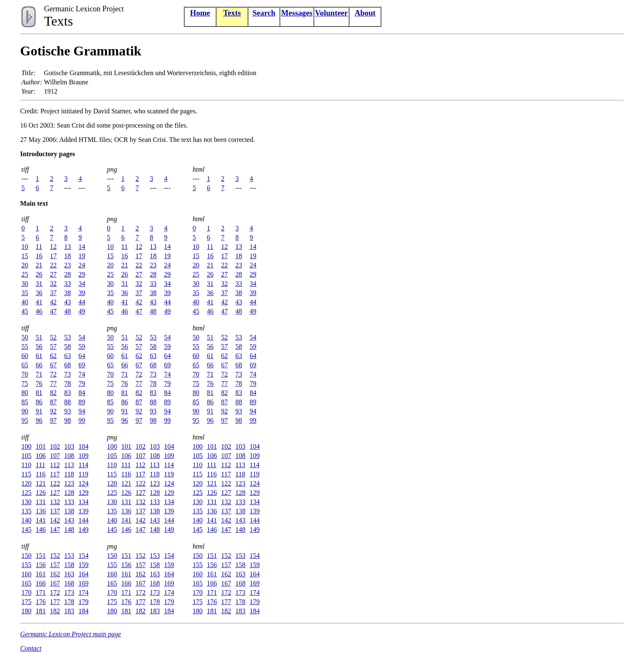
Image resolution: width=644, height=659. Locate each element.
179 (83, 602)
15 (25, 256)
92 (53, 411)
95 (25, 420)
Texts (232, 13)
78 (68, 383)
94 (82, 411)
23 (68, 265)
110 (26, 465)
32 (53, 284)
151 (41, 556)
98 (68, 420)
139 (83, 511)
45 (25, 311)
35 (25, 293)
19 (82, 256)
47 (53, 311)
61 (39, 356)
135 (26, 511)
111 (40, 465)
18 (68, 256)
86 (39, 402)
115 (26, 474)
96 (39, 420)
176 (41, 602)
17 (53, 256)
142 (55, 520)
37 (53, 293)
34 (82, 284)
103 (69, 446)
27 (53, 274)
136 (41, 511)
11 (39, 247)
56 (39, 346)
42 (53, 302)
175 (26, 602)
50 (25, 337)
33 (68, 284)
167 (55, 583)
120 (26, 483)
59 (82, 346)
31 (39, 284)
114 (83, 465)
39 (82, 293)
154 (83, 556)
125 (26, 493)
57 (53, 346)
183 (69, 611)
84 (82, 393)
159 (83, 565)
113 (69, 465)
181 (41, 611)
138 (69, 511)
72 (53, 374)
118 (69, 474)
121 (41, 483)
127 (55, 493)
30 (25, 284)
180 (26, 611)
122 (55, 483)
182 (55, 611)
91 (39, 411)
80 (25, 393)
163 (69, 574)
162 (55, 574)
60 (25, 356)
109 (83, 456)
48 (68, 311)
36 (39, 293)
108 (69, 456)
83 (68, 393)
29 (82, 274)
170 (26, 592)
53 (68, 337)
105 (26, 456)
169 (83, 583)
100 (26, 446)
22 (53, 265)
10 (25, 247)
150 (26, 556)
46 (39, 311)
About (365, 13)
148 (69, 530)
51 (39, 337)
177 (55, 602)
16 (39, 256)
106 (41, 456)
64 (82, 356)
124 (83, 483)
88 (68, 402)
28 (68, 274)
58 (68, 346)
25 (25, 274)
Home (200, 13)
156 (41, 565)
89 (82, 402)
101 (41, 446)
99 (82, 420)
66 (39, 365)
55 (25, 346)
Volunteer (331, 13)
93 (68, 411)
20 (25, 265)
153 (69, 556)
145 (26, 530)
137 (55, 511)
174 (83, 592)
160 (26, 574)
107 (55, 456)
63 (68, 356)
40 (25, 302)
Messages (297, 13)
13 (68, 247)
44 (82, 302)
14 (82, 247)
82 (53, 393)
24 (82, 265)
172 (55, 592)
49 (82, 311)
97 (53, 420)
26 (39, 274)
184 (83, 611)
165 (26, 583)
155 (26, 565)
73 (68, 374)
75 (25, 383)
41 (39, 302)
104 (83, 446)
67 (53, 365)
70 (25, 374)
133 (69, 502)
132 (55, 502)
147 (55, 530)
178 (69, 602)
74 (82, 374)
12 (53, 247)
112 (55, 465)
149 (83, 530)
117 (55, 474)
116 (40, 474)
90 (25, 411)
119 (83, 474)
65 (25, 365)
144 (83, 520)
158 (69, 565)
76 (39, 383)
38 (68, 293)
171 (41, 592)
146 (41, 530)
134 (83, 502)
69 (82, 365)
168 (69, 583)
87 (53, 402)
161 (41, 574)
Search (264, 13)
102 (55, 446)
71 (39, 374)
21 (39, 265)
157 (55, 565)
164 (83, 574)
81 (39, 393)
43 (68, 302)
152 (55, 556)
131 (41, 502)
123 (69, 483)
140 (26, 520)
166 (41, 583)
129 (83, 493)
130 (26, 502)
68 (68, 365)
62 (53, 356)
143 (69, 520)
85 (25, 402)
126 (41, 493)
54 (82, 337)
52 (53, 337)
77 (53, 383)
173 (69, 592)
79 (82, 383)
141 (41, 520)
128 (69, 493)
